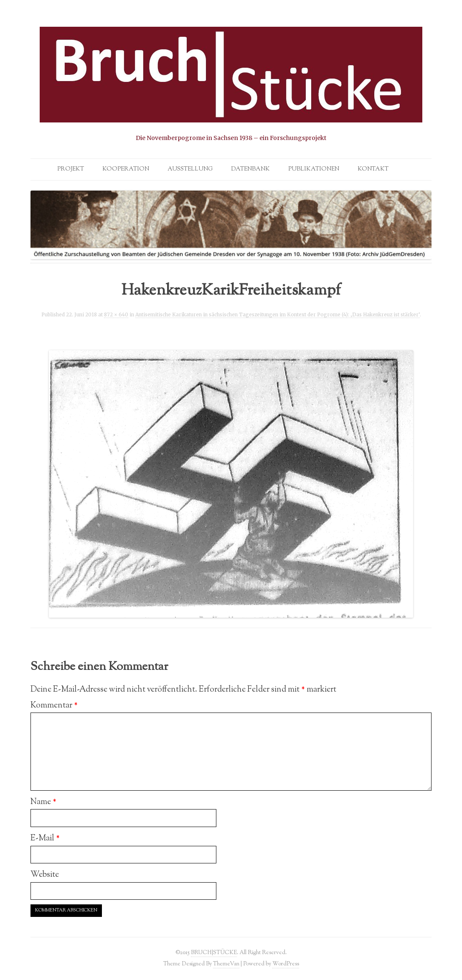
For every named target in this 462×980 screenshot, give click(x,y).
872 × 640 (116, 315)
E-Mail (45, 838)
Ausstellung (190, 169)
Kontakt (373, 169)
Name (43, 802)
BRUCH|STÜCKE (214, 953)
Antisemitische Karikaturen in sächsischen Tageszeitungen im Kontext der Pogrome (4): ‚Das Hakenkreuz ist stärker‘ (278, 315)
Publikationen (314, 169)
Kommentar (54, 705)
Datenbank (250, 169)
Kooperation (126, 169)
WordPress (286, 964)
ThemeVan (226, 964)
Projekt (71, 169)
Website (45, 875)
